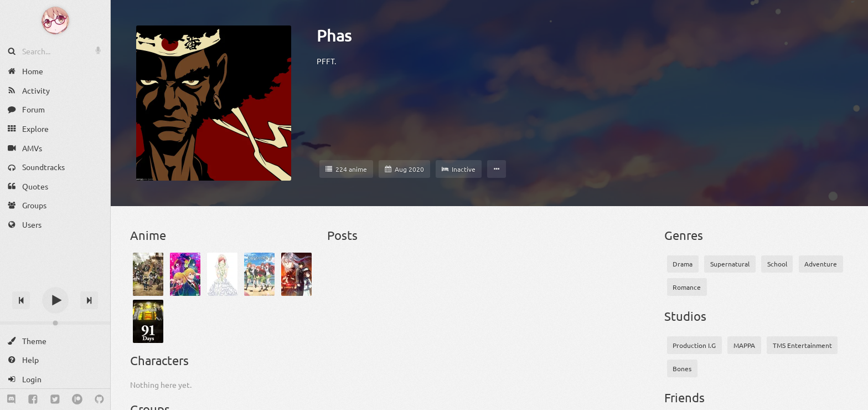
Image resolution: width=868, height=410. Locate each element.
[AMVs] (55, 148)
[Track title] (55, 281)
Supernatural (730, 264)
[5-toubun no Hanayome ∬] (259, 274)
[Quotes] (55, 186)
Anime (148, 235)
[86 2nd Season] (296, 274)
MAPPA (744, 345)
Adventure (821, 264)
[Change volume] (55, 323)
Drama (683, 264)
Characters (159, 360)
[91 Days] (148, 321)
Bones (682, 368)
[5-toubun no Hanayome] (222, 274)
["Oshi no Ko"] (185, 274)
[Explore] (55, 129)
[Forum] (55, 109)
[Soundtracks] (55, 167)
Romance (687, 287)
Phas (334, 35)
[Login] (55, 379)
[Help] (55, 360)
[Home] (55, 71)
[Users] (55, 225)
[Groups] (55, 205)
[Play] (55, 300)
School (777, 264)
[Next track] (89, 300)
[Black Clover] (148, 274)
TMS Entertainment (802, 345)
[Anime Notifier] (55, 20)
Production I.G (694, 345)
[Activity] (55, 91)
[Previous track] (21, 300)
